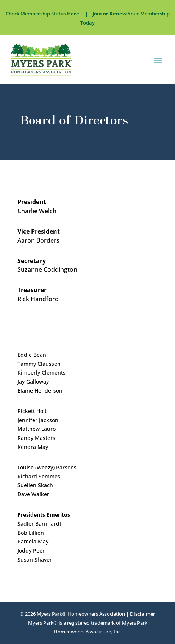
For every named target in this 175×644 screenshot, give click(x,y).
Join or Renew (109, 14)
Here (73, 14)
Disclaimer (143, 614)
